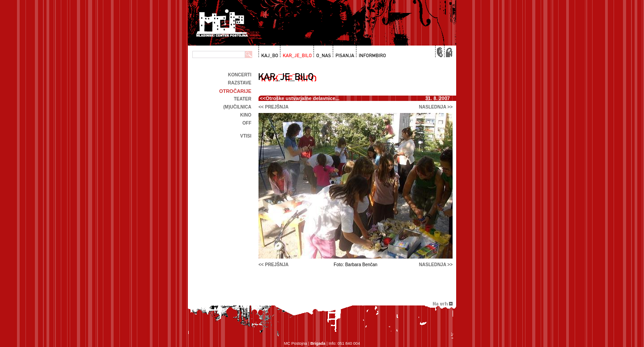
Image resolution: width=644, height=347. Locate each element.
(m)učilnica (237, 107)
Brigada (318, 343)
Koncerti (240, 75)
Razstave (240, 83)
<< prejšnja (273, 107)
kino (246, 115)
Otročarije (235, 91)
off (247, 123)
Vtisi (246, 136)
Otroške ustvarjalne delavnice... (303, 98)
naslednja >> (436, 107)
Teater (243, 99)
